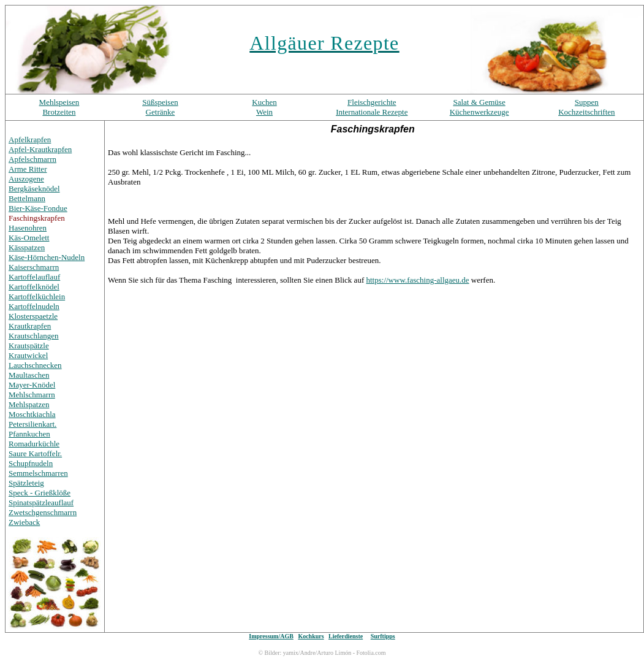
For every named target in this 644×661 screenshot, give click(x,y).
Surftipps (383, 636)
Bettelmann (27, 198)
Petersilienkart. (32, 424)
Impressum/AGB (271, 636)
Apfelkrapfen (30, 139)
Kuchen (264, 102)
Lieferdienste (346, 636)
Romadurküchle (34, 444)
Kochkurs (311, 636)
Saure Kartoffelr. (35, 453)
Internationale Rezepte (372, 112)
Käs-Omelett (29, 238)
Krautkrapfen (30, 326)
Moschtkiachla (32, 414)
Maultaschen (29, 375)
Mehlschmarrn (32, 395)
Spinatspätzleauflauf (41, 502)
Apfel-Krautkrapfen (40, 149)
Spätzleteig (26, 483)
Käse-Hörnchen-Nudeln (47, 257)
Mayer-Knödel (32, 385)
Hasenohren (28, 228)
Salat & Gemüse (479, 102)
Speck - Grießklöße (40, 493)
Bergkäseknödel (34, 189)
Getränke (161, 112)
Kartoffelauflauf (34, 277)
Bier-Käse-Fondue (38, 208)
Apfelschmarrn (32, 159)
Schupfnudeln (31, 463)
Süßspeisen (160, 102)
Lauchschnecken (35, 365)
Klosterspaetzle (33, 316)
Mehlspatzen (29, 404)
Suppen (587, 102)
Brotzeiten (59, 112)
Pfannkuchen (29, 434)
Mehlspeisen (59, 102)
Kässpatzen (27, 247)
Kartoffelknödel (34, 287)
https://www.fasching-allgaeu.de (417, 280)
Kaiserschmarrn (34, 267)
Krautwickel (28, 355)
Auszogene (26, 179)
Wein (264, 112)
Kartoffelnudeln (34, 306)
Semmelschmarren (38, 473)
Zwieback (24, 522)
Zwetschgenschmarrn (43, 512)
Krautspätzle (29, 346)
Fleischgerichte (372, 102)
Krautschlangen (34, 336)
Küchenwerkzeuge (479, 112)
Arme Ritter (28, 169)
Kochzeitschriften (586, 112)
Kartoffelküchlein (37, 296)
